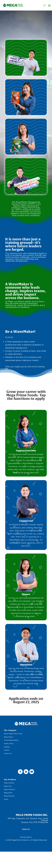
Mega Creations (9, 789)
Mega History (9, 737)
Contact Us (8, 753)
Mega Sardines (9, 783)
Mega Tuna (8, 786)
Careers (7, 750)
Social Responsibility (11, 740)
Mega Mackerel (9, 796)
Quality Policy (9, 744)
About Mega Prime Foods (13, 734)
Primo (6, 799)
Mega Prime (8, 793)
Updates (7, 747)
